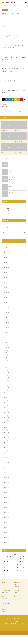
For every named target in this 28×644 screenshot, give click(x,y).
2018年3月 (5, 445)
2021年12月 (5, 335)
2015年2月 (5, 538)
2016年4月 (5, 503)
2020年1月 (5, 390)
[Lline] (12, 99)
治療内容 (16, 584)
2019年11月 (5, 395)
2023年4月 (5, 297)
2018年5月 (5, 440)
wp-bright (8, 105)
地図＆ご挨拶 (5, 599)
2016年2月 (5, 508)
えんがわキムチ (6, 211)
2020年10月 (5, 368)
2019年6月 (5, 408)
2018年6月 (5, 438)
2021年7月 (5, 347)
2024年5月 (5, 267)
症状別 (14, 236)
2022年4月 (5, 325)
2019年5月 (5, 410)
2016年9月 (5, 490)
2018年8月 (5, 433)
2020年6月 (5, 378)
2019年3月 (5, 415)
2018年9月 (5, 430)
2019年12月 (5, 393)
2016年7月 (5, 495)
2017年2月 (5, 478)
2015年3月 (5, 535)
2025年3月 (5, 245)
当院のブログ (17, 599)
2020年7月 (5, 375)
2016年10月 (5, 488)
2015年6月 (5, 528)
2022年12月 (5, 305)
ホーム (3, 584)
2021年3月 (5, 355)
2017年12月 (5, 453)
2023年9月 (5, 287)
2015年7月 (5, 525)
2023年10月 (5, 285)
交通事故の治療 (5, 593)
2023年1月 (5, 302)
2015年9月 (5, 520)
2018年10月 (5, 428)
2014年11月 (5, 545)
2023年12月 (5, 280)
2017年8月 (5, 463)
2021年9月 (5, 342)
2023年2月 (5, 300)
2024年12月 (5, 250)
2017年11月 (5, 455)
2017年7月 (5, 465)
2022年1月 (5, 332)
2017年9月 (5, 460)
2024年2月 (5, 275)
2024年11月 (5, 252)
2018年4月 (5, 443)
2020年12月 (5, 363)
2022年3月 (5, 327)
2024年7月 (5, 262)
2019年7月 (5, 405)
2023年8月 (5, 290)
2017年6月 (5, 468)
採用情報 (4, 612)
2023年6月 (5, 295)
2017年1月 (5, 480)
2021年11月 (5, 337)
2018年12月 (5, 423)
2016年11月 (5, 485)
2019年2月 (5, 418)
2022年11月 (5, 307)
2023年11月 (5, 282)
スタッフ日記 (5, 10)
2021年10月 (5, 340)
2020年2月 (5, 388)
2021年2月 (5, 357)
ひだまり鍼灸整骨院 (11, 633)
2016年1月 (5, 510)
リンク (3, 609)
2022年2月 (5, 330)
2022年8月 (5, 315)
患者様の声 (17, 586)
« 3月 (4, 574)
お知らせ (14, 224)
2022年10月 (5, 310)
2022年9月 (5, 312)
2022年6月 (5, 320)
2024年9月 (5, 257)
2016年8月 (5, 493)
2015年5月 (5, 530)
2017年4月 (5, 473)
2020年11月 (5, 365)
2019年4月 (5, 413)
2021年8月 (5, 345)
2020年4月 (5, 383)
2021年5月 (5, 352)
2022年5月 (5, 322)
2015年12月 (5, 513)
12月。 (4, 216)
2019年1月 (5, 420)
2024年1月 (5, 277)
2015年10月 (5, 518)
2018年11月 (5, 425)
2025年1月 (5, 247)
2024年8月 (5, 260)
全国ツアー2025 (6, 208)
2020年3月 (5, 385)
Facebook (13, 628)
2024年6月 (5, 265)
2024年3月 (5, 272)
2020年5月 (5, 380)
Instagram (15, 628)
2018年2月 (5, 448)
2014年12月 (5, 543)
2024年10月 (5, 255)
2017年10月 (5, 458)
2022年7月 (5, 317)
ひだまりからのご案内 (6, 603)
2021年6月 (5, 350)
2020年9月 (5, 370)
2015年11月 (5, 515)
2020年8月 (5, 373)
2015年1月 (5, 540)
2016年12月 (5, 483)
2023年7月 (5, 292)
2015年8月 (5, 523)
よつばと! (5, 206)
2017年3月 (5, 475)
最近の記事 (8, 159)
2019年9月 (5, 400)
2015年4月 (5, 533)
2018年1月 (5, 450)
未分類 (14, 232)
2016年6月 (5, 498)
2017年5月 (5, 470)
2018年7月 (5, 435)
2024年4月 (5, 270)
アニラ (4, 213)
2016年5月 (5, 500)
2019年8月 (5, 403)
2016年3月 (5, 505)
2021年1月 (5, 360)
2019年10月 (5, 398)
